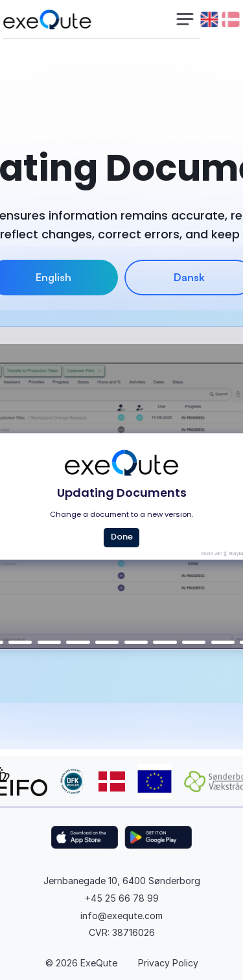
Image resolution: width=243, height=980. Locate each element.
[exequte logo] (47, 20)
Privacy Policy (168, 963)
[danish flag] (231, 19)
